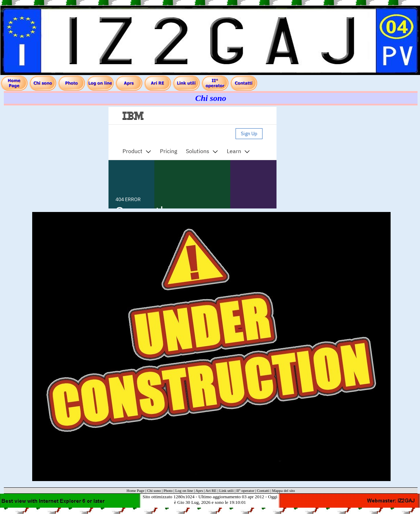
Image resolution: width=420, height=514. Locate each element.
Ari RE (211, 491)
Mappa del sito (283, 491)
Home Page (135, 491)
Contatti (263, 491)
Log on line (184, 491)
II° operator (245, 491)
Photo (168, 491)
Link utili (226, 491)
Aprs (199, 491)
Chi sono (154, 491)
